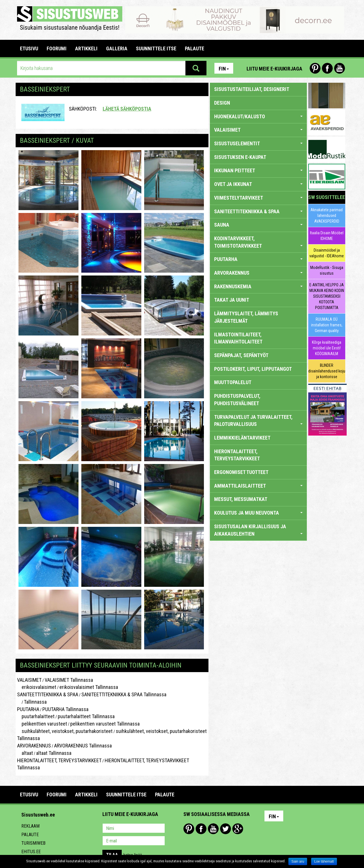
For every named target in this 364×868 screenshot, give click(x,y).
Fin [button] (224, 69)
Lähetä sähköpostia (127, 109)
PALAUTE (195, 48)
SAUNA (258, 225)
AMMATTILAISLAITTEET (258, 486)
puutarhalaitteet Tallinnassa (86, 716)
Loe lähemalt (324, 861)
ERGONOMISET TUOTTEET (241, 472)
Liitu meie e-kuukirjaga (274, 69)
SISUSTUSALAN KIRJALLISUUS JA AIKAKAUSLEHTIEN (258, 530)
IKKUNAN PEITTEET (258, 170)
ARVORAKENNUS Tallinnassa (83, 746)
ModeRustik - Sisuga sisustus (327, 270)
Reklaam (30, 826)
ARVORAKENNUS (34, 746)
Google (238, 829)
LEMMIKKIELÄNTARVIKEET (242, 438)
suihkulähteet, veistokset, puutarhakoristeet (65, 731)
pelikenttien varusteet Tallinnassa (105, 724)
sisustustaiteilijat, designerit (252, 89)
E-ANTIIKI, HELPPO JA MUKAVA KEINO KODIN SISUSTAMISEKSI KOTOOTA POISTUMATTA (327, 296)
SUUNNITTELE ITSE (156, 48)
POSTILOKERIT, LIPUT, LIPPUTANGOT (253, 369)
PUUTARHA (28, 709)
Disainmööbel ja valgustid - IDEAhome (327, 253)
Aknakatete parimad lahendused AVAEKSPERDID (327, 216)
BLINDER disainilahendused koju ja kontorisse (327, 371)
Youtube (340, 68)
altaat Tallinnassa (54, 753)
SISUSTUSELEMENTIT (258, 143)
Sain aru (298, 861)
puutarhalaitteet (36, 716)
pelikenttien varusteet (42, 724)
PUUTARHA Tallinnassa (65, 709)
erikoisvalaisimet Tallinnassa (89, 687)
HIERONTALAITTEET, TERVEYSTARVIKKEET (59, 760)
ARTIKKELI (86, 48)
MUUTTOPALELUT (233, 382)
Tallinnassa (35, 702)
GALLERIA (117, 48)
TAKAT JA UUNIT (232, 300)
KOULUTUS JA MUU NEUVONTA (258, 513)
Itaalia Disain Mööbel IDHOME (327, 236)
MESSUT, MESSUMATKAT (241, 499)
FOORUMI (57, 48)
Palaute (30, 835)
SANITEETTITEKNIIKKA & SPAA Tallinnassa (124, 694)
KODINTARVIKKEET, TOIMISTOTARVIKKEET (258, 242)
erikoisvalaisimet (37, 687)
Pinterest (315, 68)
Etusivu (29, 48)
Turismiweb (33, 843)
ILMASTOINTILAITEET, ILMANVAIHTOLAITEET (238, 338)
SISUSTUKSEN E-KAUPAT (240, 157)
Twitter (226, 829)
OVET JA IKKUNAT (258, 184)
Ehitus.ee (31, 852)
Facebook (327, 68)
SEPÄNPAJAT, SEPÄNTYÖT (241, 355)
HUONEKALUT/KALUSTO (258, 116)
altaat (25, 753)
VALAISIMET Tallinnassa (69, 680)
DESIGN (222, 103)
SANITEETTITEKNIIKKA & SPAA (48, 694)
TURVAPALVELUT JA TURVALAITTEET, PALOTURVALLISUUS (258, 421)
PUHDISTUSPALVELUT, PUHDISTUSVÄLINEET (237, 400)
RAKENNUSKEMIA (258, 286)
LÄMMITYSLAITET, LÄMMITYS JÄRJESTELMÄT (246, 317)
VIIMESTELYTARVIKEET (258, 198)
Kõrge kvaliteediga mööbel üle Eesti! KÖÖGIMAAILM (327, 348)
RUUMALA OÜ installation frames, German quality (327, 325)
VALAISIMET (29, 680)
